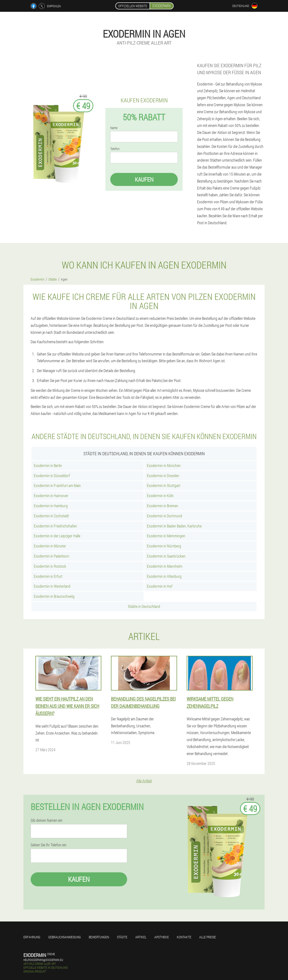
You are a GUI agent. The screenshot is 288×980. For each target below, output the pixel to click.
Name (114, 128)
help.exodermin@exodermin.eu (43, 960)
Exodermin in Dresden (163, 476)
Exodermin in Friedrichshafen (55, 526)
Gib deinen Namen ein (47, 820)
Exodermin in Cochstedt (51, 516)
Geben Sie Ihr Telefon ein (49, 845)
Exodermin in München (164, 465)
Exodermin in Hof (160, 586)
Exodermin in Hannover (51, 496)
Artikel (141, 937)
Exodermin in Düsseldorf (52, 476)
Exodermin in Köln (160, 496)
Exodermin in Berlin (48, 465)
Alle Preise (208, 937)
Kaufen (144, 179)
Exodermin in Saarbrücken (166, 556)
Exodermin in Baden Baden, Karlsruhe (174, 526)
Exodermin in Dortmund (165, 516)
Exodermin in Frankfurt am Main (57, 485)
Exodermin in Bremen (163, 506)
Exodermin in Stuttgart (164, 485)
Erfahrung (32, 937)
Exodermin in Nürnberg (164, 546)
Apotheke (162, 937)
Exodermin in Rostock (50, 566)
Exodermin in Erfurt (48, 576)
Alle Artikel (144, 781)
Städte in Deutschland (144, 606)
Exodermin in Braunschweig (54, 596)
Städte (122, 937)
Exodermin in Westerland (52, 586)
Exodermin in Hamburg (51, 506)
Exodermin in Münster (50, 546)
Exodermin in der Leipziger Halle (57, 536)
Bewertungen (99, 937)
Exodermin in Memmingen (166, 536)
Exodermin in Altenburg (164, 576)
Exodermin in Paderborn (51, 556)
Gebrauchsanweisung (65, 937)
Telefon (115, 149)
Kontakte (184, 937)
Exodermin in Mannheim (165, 566)
